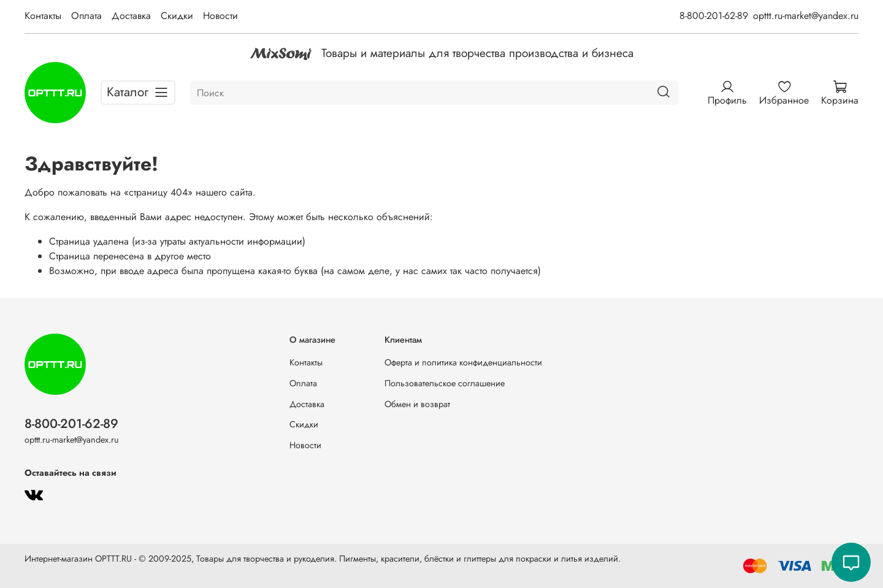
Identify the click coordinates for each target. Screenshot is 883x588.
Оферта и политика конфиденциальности (463, 362)
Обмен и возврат (417, 404)
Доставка (131, 16)
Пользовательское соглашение (445, 383)
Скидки (177, 16)
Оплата (86, 16)
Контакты (43, 16)
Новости (220, 16)
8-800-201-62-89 (714, 16)
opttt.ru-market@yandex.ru (806, 16)
